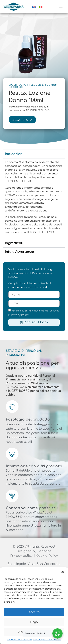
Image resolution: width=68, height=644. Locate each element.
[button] (63, 572)
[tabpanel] (34, 198)
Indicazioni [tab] (14, 154)
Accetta (34, 612)
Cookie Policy (47, 556)
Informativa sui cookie (19, 640)
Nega (34, 622)
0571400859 (21, 391)
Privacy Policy (20, 315)
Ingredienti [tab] (14, 243)
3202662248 (15, 387)
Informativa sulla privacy (47, 640)
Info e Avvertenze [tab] (19, 252)
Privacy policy (22, 556)
